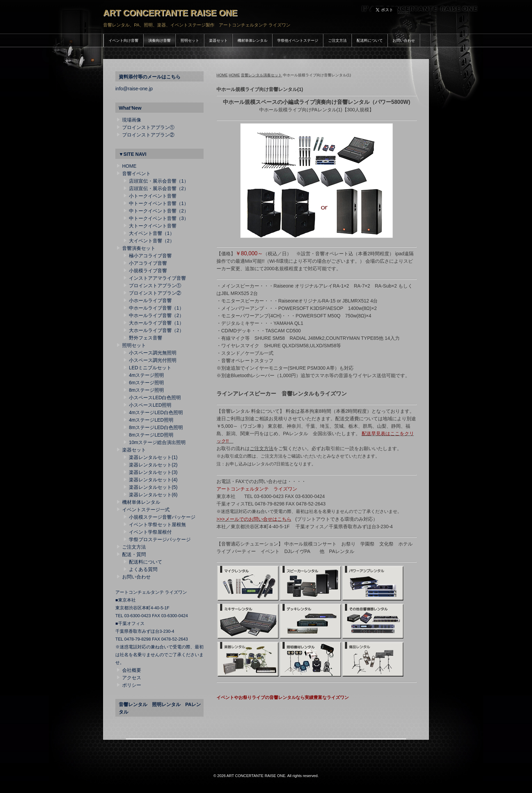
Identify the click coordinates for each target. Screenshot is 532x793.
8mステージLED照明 (151, 435)
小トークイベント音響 (153, 196)
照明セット (190, 40)
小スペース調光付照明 (153, 360)
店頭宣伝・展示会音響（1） (159, 181)
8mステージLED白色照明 (156, 427)
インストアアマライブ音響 (157, 278)
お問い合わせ (404, 40)
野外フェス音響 (146, 338)
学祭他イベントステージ (298, 40)
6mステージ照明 (146, 383)
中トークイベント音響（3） (159, 218)
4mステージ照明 (146, 375)
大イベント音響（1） (152, 233)
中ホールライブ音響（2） (156, 315)
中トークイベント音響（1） (159, 203)
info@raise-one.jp (134, 89)
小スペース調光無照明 (153, 353)
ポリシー (132, 685)
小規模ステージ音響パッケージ (162, 517)
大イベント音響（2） (152, 241)
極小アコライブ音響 (150, 256)
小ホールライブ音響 (150, 300)
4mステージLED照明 (151, 420)
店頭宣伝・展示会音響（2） (159, 188)
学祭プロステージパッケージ (160, 539)
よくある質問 (143, 569)
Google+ (404, 12)
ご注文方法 (337, 40)
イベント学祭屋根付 (150, 532)
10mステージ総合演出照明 (157, 442)
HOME (222, 75)
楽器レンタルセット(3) (153, 472)
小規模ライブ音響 (148, 271)
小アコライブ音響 (148, 263)
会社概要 (132, 670)
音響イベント (136, 173)
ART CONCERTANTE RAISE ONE (170, 13)
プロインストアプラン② (148, 135)
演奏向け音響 (159, 40)
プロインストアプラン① (148, 127)
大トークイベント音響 (153, 226)
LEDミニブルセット (150, 368)
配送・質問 (134, 554)
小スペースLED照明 (150, 405)
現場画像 (132, 120)
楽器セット (218, 40)
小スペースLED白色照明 (155, 398)
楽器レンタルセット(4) (153, 480)
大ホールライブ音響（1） (156, 323)
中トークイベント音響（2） (159, 211)
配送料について (370, 40)
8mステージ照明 (146, 390)
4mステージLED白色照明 (156, 412)
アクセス (132, 678)
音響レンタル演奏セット (261, 75)
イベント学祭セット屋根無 (157, 524)
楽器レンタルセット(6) (153, 495)
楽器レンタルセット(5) (153, 487)
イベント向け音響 (123, 40)
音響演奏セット (139, 248)
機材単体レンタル (252, 40)
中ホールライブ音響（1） (156, 308)
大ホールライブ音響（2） (156, 330)
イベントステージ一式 (146, 510)
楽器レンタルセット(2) (153, 465)
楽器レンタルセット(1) (153, 457)
